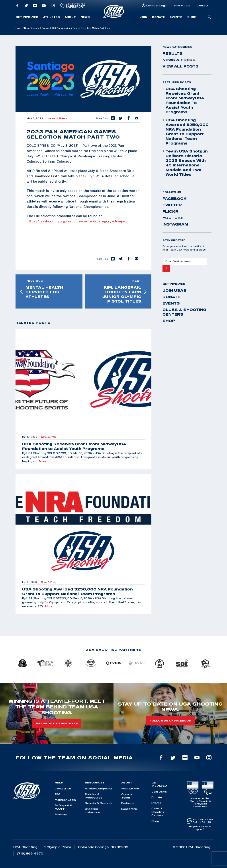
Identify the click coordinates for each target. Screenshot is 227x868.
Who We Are (130, 788)
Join (143, 17)
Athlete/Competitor (99, 788)
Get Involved (27, 17)
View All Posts (181, 66)
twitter (172, 205)
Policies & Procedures (94, 796)
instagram (175, 224)
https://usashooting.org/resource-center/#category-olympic (76, 221)
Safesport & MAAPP (63, 807)
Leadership (129, 809)
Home (19, 28)
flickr (170, 211)
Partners (127, 803)
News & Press (40, 28)
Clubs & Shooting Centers (184, 312)
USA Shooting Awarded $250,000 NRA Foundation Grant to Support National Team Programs (186, 132)
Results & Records (99, 803)
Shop (192, 17)
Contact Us (63, 788)
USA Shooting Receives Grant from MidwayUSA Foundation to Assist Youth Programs (183, 100)
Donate (159, 17)
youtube (173, 218)
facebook (175, 199)
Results (172, 53)
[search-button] (209, 17)
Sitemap (61, 814)
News (85, 17)
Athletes (52, 17)
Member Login (157, 5)
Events (176, 17)
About (70, 17)
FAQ (58, 794)
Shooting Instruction (92, 810)
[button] (112, 118)
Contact (203, 5)
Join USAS (174, 290)
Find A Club (182, 5)
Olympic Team (127, 796)
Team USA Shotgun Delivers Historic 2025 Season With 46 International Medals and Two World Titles (185, 163)
